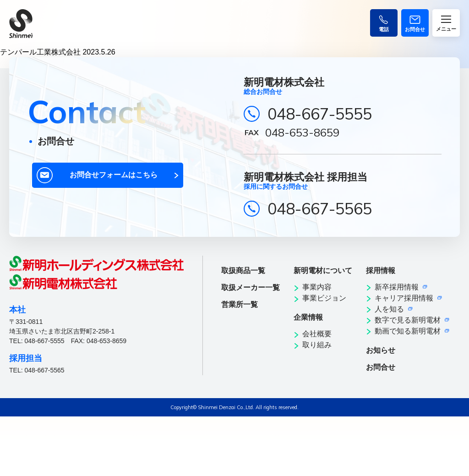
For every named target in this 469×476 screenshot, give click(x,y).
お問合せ (381, 367)
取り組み (317, 345)
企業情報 (308, 317)
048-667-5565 (320, 209)
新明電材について (323, 271)
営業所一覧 (240, 304)
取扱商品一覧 (243, 271)
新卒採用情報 (397, 287)
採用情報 (381, 271)
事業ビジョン (324, 298)
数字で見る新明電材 (408, 320)
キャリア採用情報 (404, 298)
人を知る (389, 309)
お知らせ (381, 350)
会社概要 (317, 334)
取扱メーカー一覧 (251, 287)
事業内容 (317, 287)
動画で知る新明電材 (408, 331)
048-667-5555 (320, 114)
